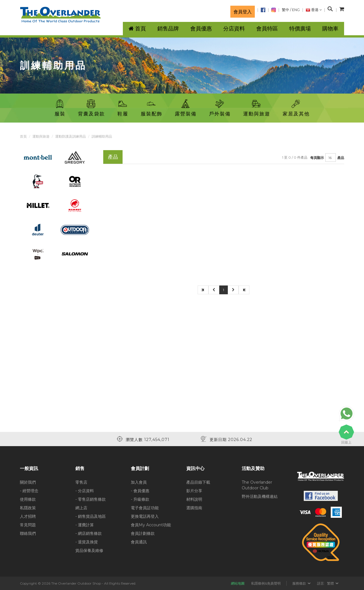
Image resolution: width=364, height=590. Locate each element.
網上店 (81, 508)
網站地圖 (238, 583)
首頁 (23, 136)
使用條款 (28, 499)
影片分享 (194, 491)
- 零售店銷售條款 (91, 499)
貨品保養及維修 (89, 550)
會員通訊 (139, 542)
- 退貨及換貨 (87, 542)
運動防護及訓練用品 (71, 136)
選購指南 (194, 508)
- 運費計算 (85, 525)
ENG (296, 10)
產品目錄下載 (198, 482)
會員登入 (243, 12)
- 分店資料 (85, 491)
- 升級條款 (140, 499)
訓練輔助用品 (102, 136)
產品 (341, 158)
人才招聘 (28, 516)
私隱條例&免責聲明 (266, 583)
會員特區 (267, 29)
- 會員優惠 (140, 491)
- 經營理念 (29, 491)
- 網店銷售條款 (89, 533)
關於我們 (28, 482)
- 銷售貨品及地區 (91, 516)
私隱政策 (28, 508)
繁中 (286, 10)
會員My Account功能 (151, 525)
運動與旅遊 (41, 136)
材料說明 (194, 499)
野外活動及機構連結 (260, 496)
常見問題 (28, 525)
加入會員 (139, 482)
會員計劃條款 (143, 533)
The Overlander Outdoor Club (257, 485)
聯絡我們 (28, 533)
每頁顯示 (317, 158)
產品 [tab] (113, 157)
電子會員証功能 (145, 508)
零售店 (81, 482)
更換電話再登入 (145, 516)
